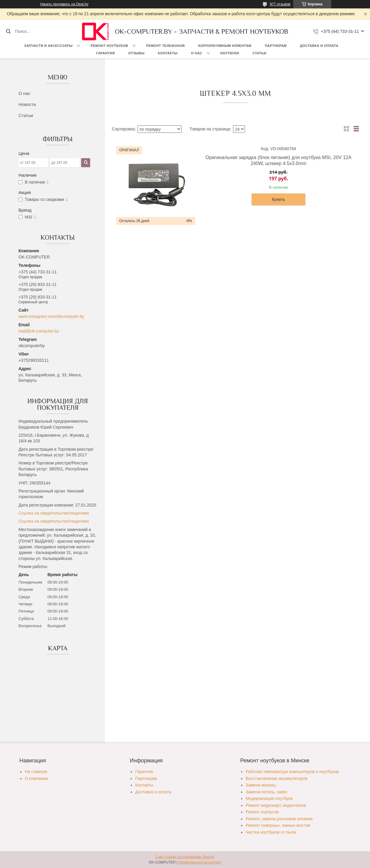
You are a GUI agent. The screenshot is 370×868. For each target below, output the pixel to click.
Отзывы (137, 53)
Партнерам (276, 46)
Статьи (259, 53)
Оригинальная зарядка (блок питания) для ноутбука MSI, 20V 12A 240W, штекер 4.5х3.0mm (279, 160)
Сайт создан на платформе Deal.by (185, 857)
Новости (27, 104)
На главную (36, 772)
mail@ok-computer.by (39, 331)
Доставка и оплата (319, 46)
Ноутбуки (230, 53)
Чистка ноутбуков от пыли (271, 832)
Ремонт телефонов (166, 46)
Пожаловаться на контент (200, 862)
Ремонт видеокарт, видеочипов (276, 805)
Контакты (168, 53)
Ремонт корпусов (262, 812)
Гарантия (105, 53)
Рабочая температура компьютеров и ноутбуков (292, 772)
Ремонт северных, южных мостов (278, 825)
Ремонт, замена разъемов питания (279, 819)
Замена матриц (260, 785)
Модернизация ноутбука (269, 798)
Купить (278, 199)
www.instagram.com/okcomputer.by (51, 316)
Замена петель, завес (267, 792)
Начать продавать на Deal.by (64, 4)
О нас (197, 53)
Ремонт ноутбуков (110, 46)
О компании (36, 778)
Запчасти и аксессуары (48, 46)
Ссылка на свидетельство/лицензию (54, 513)
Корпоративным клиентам (225, 46)
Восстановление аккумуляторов (276, 778)
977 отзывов (280, 4)
